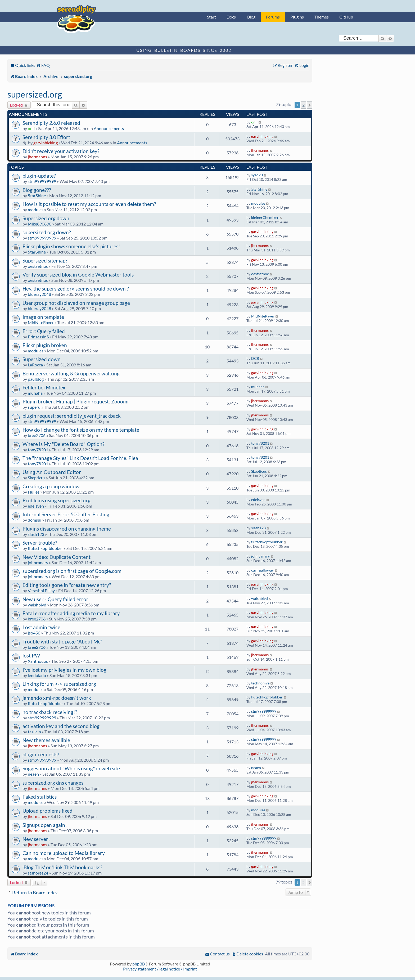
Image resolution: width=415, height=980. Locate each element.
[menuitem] (43, 65)
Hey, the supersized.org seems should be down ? (76, 289)
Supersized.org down (46, 218)
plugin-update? (39, 176)
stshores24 (38, 873)
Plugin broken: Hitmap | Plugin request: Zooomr (76, 401)
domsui (35, 520)
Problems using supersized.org (57, 500)
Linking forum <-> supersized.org (59, 684)
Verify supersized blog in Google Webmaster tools (78, 275)
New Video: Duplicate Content (57, 557)
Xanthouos (38, 661)
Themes (322, 17)
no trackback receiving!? (50, 712)
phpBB (139, 964)
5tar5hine (37, 195)
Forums (273, 17)
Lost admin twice (41, 627)
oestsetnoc (38, 266)
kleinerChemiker (265, 217)
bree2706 (37, 435)
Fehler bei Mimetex (44, 387)
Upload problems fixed (48, 811)
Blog (251, 17)
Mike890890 (40, 224)
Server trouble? (40, 543)
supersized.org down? (47, 232)
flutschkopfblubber (45, 548)
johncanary (38, 562)
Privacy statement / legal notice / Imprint (160, 969)
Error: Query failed (44, 331)
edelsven (36, 506)
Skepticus (37, 478)
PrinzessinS (38, 337)
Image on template (43, 317)
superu (34, 407)
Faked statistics (40, 797)
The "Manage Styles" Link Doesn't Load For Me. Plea (80, 458)
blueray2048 (39, 294)
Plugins (297, 17)
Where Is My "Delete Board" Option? (64, 444)
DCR (255, 358)
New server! (36, 839)
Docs (231, 17)
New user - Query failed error (55, 599)
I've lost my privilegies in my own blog (64, 670)
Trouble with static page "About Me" (62, 641)
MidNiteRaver (41, 322)
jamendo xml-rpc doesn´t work (57, 698)
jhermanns (37, 157)
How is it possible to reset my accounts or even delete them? (89, 204)
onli (31, 128)
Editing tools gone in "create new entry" (67, 585)
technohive (260, 683)
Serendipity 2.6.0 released (51, 123)
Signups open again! (45, 825)
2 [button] (303, 105)
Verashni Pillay (41, 590)
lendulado (37, 675)
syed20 (257, 175)
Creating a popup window (51, 486)
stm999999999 (42, 181)
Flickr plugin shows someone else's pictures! (71, 246)
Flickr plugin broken (45, 345)
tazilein (34, 732)
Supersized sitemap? (45, 261)
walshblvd (37, 605)
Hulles (34, 492)
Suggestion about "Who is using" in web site (71, 768)
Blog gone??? (37, 190)
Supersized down (42, 359)
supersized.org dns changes (53, 783)
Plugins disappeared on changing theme (67, 529)
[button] (310, 105)
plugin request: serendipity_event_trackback (72, 416)
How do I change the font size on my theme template (81, 430)
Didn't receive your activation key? (61, 151)
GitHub (346, 17)
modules (36, 210)
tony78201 (38, 450)
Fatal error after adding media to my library (71, 613)
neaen (33, 774)
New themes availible (46, 740)
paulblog (36, 379)
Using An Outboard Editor (52, 472)
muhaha (35, 393)
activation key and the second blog (61, 726)
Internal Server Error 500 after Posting (66, 514)
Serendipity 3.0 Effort (46, 137)
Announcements (109, 128)
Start (211, 17)
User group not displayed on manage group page (76, 303)
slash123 (36, 534)
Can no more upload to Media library (64, 853)
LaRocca (35, 365)
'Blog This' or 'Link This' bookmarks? (62, 867)
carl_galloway (262, 570)
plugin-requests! (41, 754)
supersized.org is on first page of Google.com (72, 571)
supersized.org (35, 94)
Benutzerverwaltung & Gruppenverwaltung (71, 373)
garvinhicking (46, 143)
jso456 (34, 633)
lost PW (31, 655)
